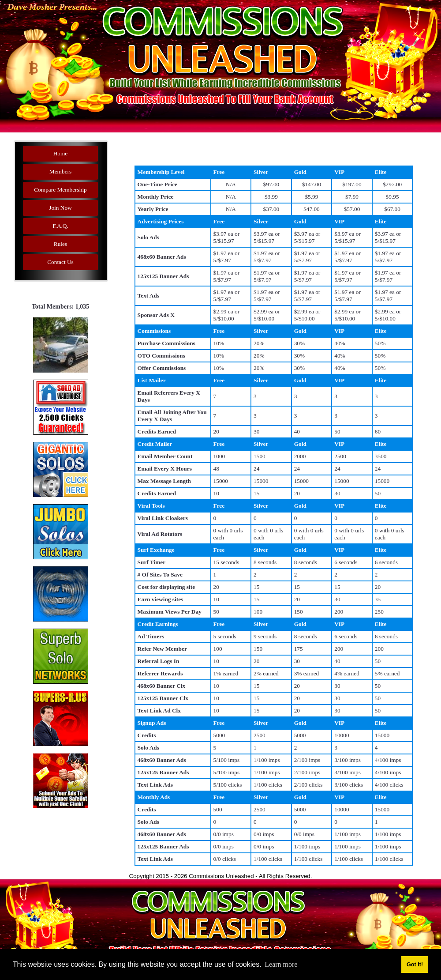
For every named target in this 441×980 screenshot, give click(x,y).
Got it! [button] (415, 965)
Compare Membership (60, 190)
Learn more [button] (281, 964)
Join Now (60, 208)
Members (60, 171)
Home (61, 153)
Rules (60, 244)
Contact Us (60, 262)
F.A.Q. (60, 226)
